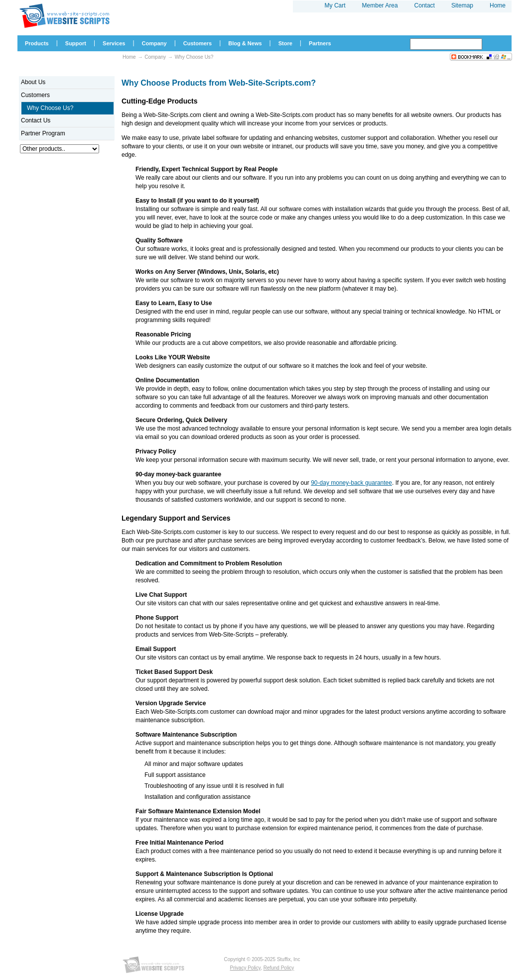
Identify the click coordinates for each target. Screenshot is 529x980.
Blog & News (245, 43)
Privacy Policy (246, 968)
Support (76, 43)
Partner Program (43, 133)
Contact (425, 5)
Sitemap (462, 5)
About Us (33, 82)
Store (285, 43)
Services (114, 43)
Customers (35, 95)
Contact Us (36, 120)
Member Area (380, 5)
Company (155, 57)
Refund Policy (279, 968)
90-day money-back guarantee (351, 483)
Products (37, 43)
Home (129, 57)
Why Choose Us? (194, 57)
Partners (320, 43)
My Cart (335, 5)
